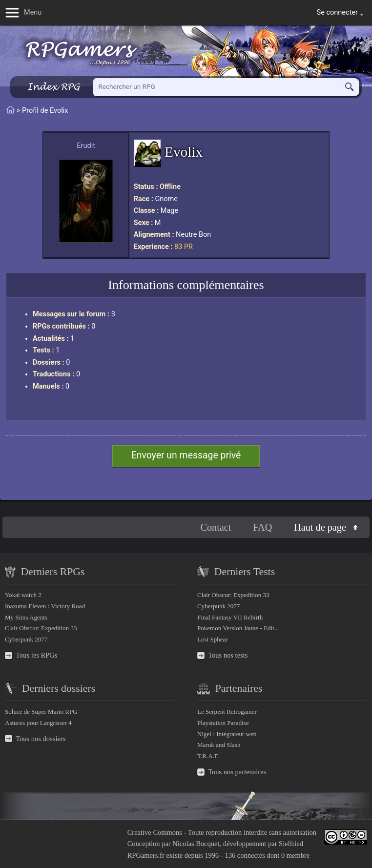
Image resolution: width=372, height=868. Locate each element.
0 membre (295, 855)
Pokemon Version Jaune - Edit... (238, 628)
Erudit (86, 146)
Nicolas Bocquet (196, 844)
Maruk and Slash (219, 745)
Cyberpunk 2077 (26, 639)
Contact (216, 527)
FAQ (262, 527)
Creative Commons (155, 832)
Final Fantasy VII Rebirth (230, 617)
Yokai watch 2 (23, 595)
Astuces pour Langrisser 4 (38, 723)
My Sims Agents (26, 617)
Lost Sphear (213, 639)
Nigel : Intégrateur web (227, 734)
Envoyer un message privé (186, 455)
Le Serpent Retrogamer (227, 712)
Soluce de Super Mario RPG (41, 712)
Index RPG (53, 87)
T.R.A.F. (208, 756)
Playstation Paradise (223, 723)
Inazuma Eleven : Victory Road (45, 606)
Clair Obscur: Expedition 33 (41, 628)
